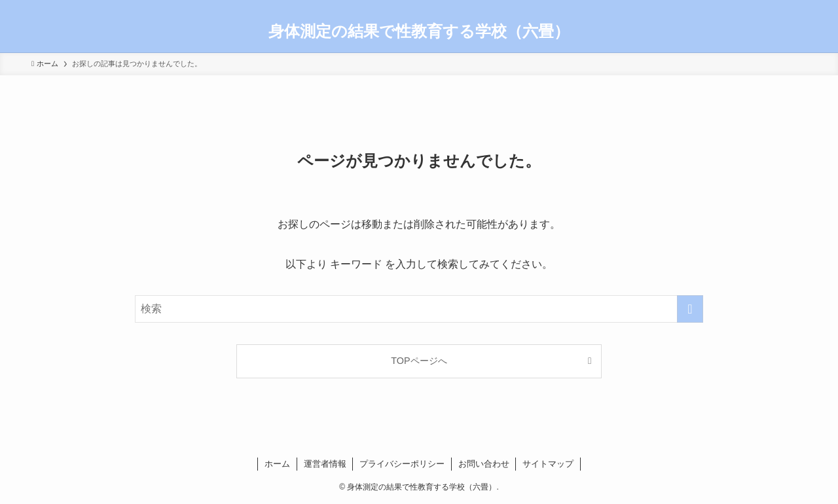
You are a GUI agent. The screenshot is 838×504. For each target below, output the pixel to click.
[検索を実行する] (690, 309)
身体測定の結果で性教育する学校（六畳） (419, 31)
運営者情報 (325, 464)
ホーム (277, 464)
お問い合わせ (484, 464)
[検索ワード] (419, 309)
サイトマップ (548, 464)
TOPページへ (419, 361)
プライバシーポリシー (402, 464)
